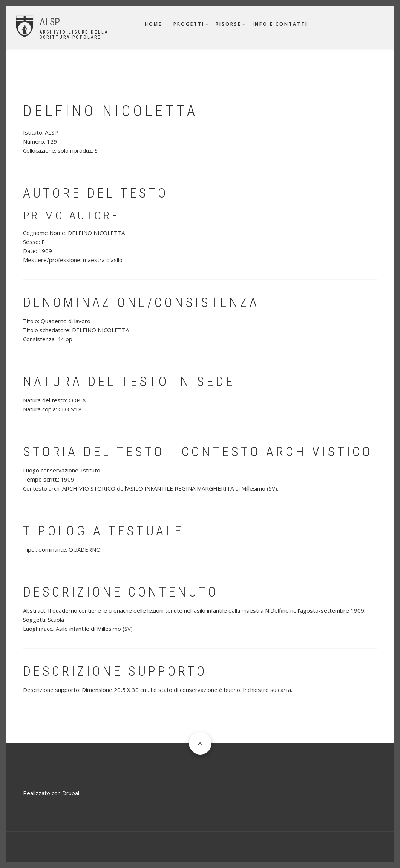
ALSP (50, 22)
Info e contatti (280, 24)
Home (153, 24)
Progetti (189, 24)
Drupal (71, 793)
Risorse (228, 24)
